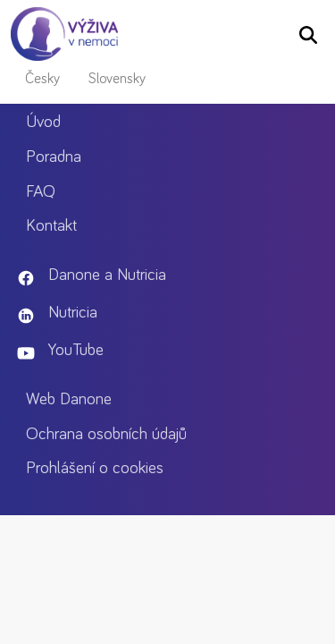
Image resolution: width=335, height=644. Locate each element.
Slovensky (117, 79)
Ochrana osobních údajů (112, 434)
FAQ (46, 192)
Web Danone (74, 399)
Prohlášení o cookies (100, 468)
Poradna (59, 157)
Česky (42, 79)
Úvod (49, 122)
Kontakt (57, 226)
